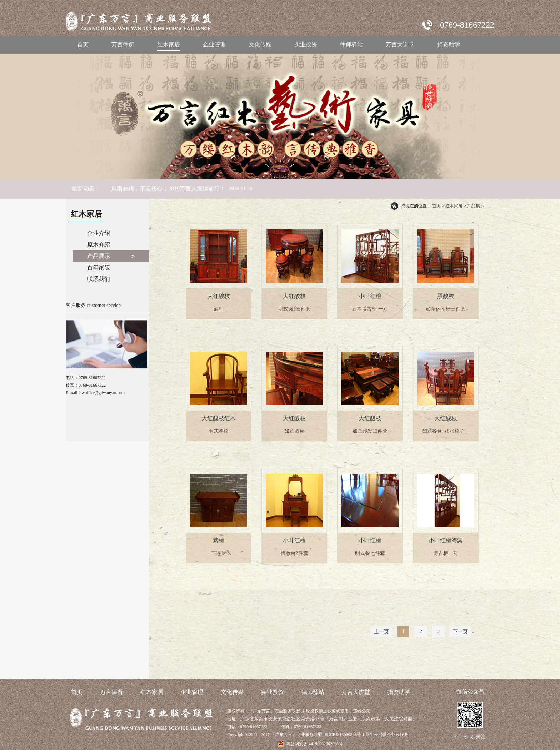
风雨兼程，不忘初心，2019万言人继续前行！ (168, 188)
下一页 (460, 632)
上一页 (381, 632)
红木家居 (454, 206)
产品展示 (476, 206)
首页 (83, 44)
